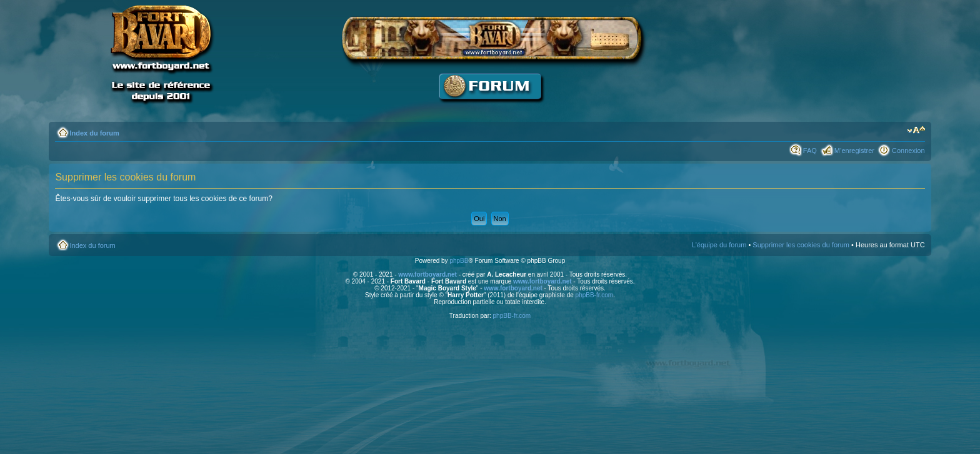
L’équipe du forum (719, 245)
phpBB (459, 261)
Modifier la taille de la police (916, 131)
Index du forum (94, 133)
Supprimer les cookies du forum (801, 245)
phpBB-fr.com (595, 295)
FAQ (810, 151)
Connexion (908, 151)
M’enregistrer (854, 151)
